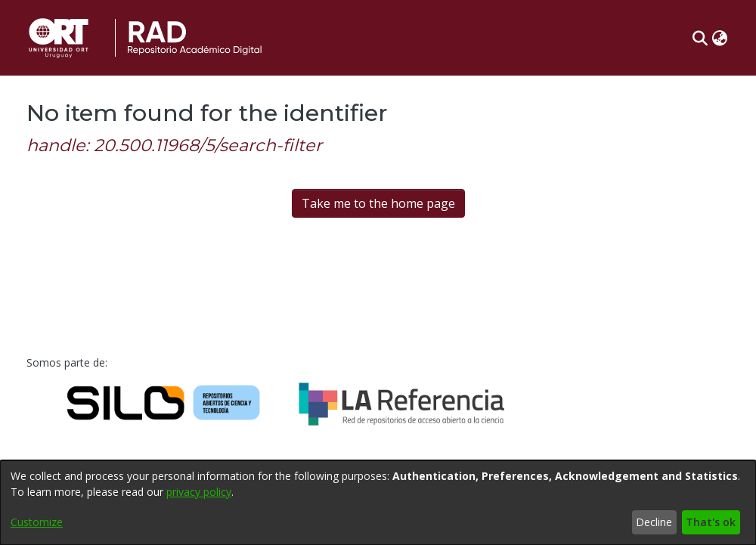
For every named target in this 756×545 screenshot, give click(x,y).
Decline (654, 522)
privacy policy (199, 492)
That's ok (711, 522)
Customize (37, 522)
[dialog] (378, 503)
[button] (700, 38)
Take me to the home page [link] (378, 203)
